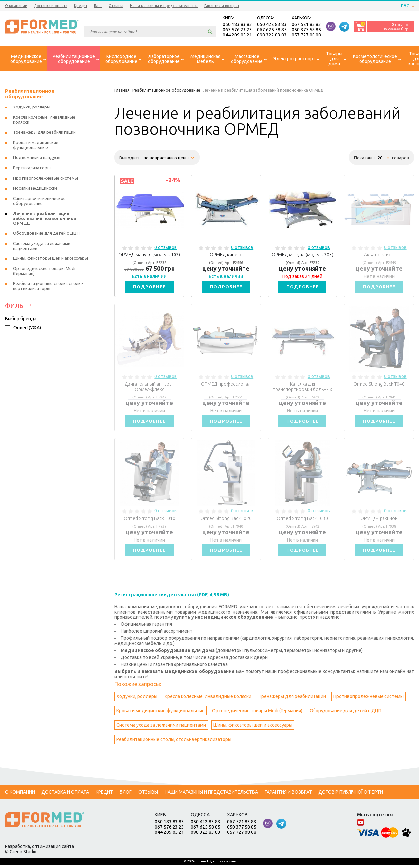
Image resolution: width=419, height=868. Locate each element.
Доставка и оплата (51, 6)
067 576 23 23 (237, 30)
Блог (98, 6)
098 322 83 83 (272, 35)
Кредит (81, 6)
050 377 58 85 (306, 30)
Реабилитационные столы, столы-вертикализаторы (174, 743)
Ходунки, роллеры (137, 700)
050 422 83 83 (272, 25)
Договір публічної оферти (351, 795)
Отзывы (116, 6)
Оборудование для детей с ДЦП (345, 714)
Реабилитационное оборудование (30, 95)
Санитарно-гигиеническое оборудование (39, 202)
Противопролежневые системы (369, 700)
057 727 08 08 (306, 35)
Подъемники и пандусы (37, 158)
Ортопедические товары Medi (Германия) (257, 714)
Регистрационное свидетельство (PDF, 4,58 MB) (172, 598)
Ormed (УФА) (23, 329)
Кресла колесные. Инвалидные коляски (208, 700)
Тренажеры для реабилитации (292, 700)
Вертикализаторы (32, 169)
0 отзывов (166, 248)
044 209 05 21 (237, 35)
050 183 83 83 (237, 25)
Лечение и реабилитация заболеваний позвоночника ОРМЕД (44, 219)
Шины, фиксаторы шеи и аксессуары (253, 728)
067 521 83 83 (306, 25)
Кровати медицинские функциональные (161, 714)
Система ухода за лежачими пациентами (161, 728)
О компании (16, 6)
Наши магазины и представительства (164, 6)
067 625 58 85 (272, 30)
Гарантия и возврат (222, 6)
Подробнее (149, 288)
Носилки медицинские (35, 189)
